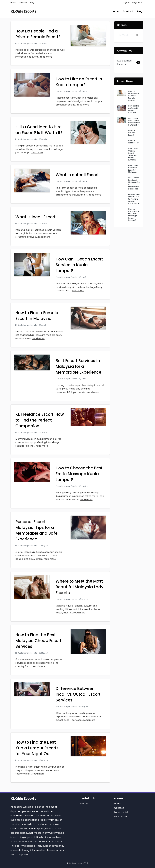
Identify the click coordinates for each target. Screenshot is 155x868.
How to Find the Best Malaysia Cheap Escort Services (39, 641)
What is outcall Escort (77, 175)
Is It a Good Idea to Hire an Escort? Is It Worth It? (39, 130)
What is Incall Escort (36, 217)
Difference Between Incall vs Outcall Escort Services (78, 694)
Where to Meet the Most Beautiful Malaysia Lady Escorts (80, 587)
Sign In (126, 3)
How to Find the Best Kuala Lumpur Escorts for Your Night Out (37, 748)
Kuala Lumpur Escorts (27, 43)
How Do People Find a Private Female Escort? (38, 34)
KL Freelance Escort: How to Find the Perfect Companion (40, 420)
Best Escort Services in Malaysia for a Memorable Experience (79, 366)
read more (46, 57)
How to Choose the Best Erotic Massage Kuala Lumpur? (80, 474)
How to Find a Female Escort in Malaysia (37, 316)
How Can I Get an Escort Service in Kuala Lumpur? (80, 265)
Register (136, 3)
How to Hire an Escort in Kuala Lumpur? (79, 82)
